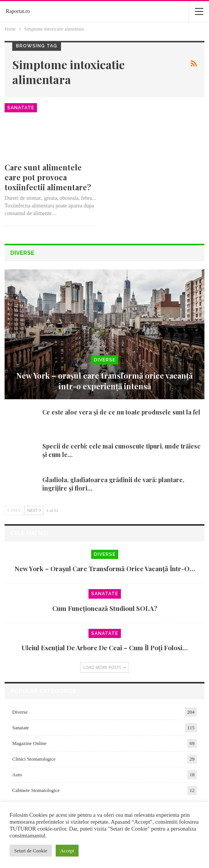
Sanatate (21, 108)
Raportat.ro (18, 11)
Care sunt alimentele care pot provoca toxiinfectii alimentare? (48, 177)
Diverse (105, 360)
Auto (17, 775)
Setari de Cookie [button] (31, 851)
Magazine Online (29, 743)
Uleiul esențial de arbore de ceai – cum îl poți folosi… (104, 648)
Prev (14, 510)
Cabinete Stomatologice (36, 790)
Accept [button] (67, 851)
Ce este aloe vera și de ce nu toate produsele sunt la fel (121, 412)
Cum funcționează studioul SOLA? (105, 608)
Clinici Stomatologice (34, 759)
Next (34, 510)
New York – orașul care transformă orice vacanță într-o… (105, 568)
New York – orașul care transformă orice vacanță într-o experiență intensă (104, 381)
